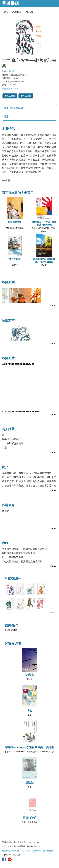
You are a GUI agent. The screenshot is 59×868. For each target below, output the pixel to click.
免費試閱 (26, 96)
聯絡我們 (16, 851)
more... (54, 305)
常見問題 (27, 851)
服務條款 (37, 851)
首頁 (6, 12)
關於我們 (6, 851)
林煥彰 (12, 71)
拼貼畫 (7, 630)
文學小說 (28, 12)
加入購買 (10, 96)
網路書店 (16, 12)
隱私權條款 (48, 851)
